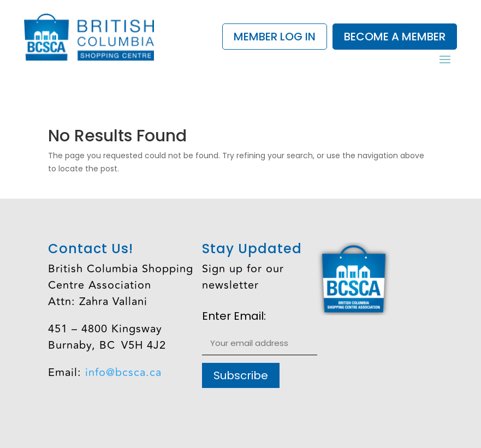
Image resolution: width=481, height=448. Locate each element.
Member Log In (275, 37)
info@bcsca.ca (123, 372)
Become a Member (395, 37)
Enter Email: (234, 316)
